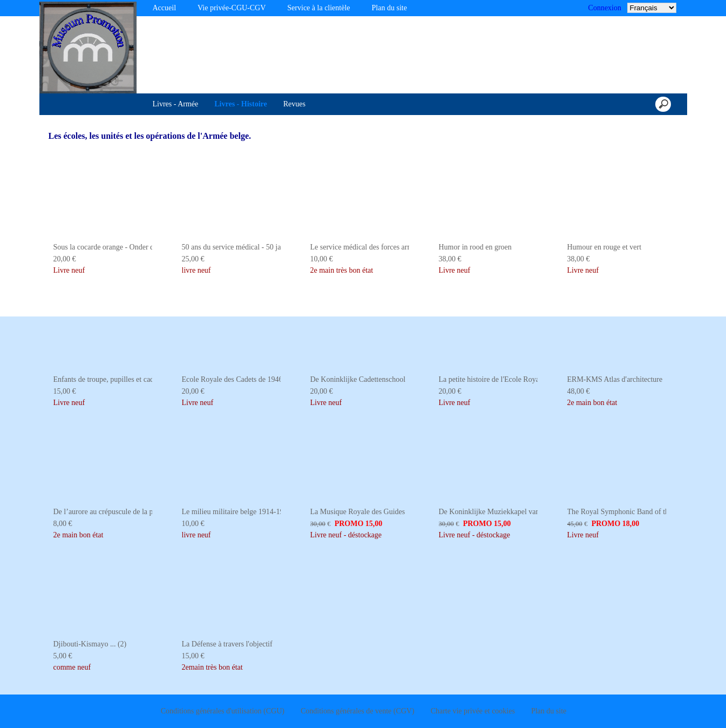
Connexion (605, 8)
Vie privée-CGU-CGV (232, 8)
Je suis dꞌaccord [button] (665, 709)
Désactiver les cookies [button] (567, 709)
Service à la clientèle (318, 8)
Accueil (165, 8)
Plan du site (389, 8)
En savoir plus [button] (380, 708)
